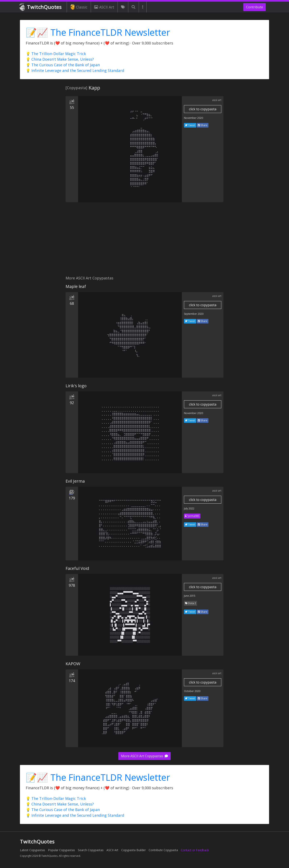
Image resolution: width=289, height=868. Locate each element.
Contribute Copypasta (163, 850)
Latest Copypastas (32, 850)
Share (203, 125)
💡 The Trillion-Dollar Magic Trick (56, 54)
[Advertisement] (144, 241)
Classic (79, 7)
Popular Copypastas (61, 850)
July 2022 (189, 508)
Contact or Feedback (195, 850)
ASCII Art (104, 7)
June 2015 (190, 596)
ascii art (217, 100)
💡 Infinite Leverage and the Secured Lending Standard (75, 70)
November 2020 (193, 118)
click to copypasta (203, 109)
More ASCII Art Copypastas (144, 756)
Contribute (255, 7)
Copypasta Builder (133, 850)
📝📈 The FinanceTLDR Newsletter (98, 32)
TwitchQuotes (41, 7)
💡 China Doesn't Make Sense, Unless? (60, 59)
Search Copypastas (91, 850)
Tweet (190, 125)
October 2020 (192, 691)
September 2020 (194, 314)
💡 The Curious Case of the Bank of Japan (63, 65)
